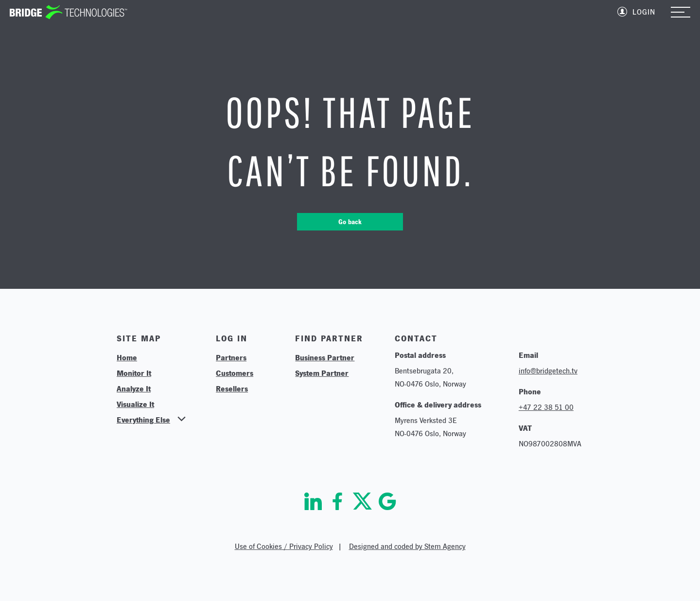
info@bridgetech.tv (548, 371)
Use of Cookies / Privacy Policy (284, 546)
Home (127, 357)
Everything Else (143, 420)
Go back (350, 222)
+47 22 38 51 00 (546, 407)
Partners (231, 357)
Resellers (232, 389)
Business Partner (325, 357)
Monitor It (134, 373)
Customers (235, 373)
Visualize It (135, 404)
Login (644, 12)
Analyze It (134, 389)
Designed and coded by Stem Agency (407, 546)
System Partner (322, 373)
